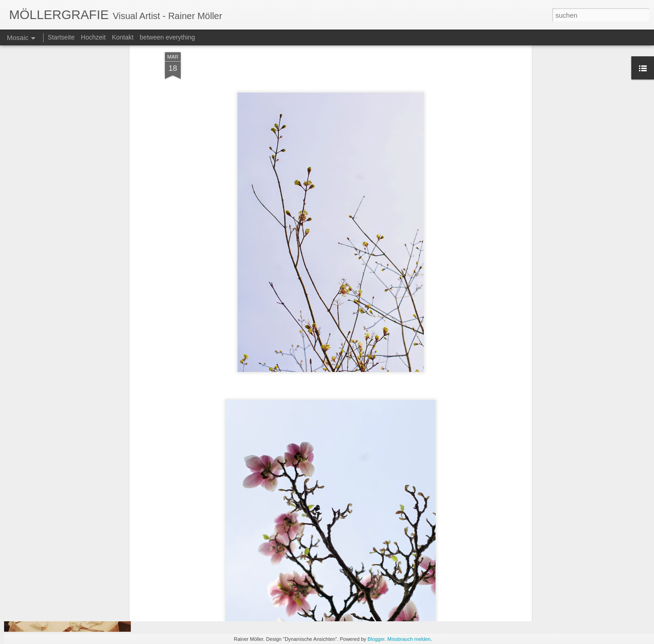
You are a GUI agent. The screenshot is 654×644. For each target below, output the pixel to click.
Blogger (376, 639)
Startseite (61, 37)
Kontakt (122, 37)
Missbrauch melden (409, 639)
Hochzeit (93, 37)
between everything (167, 37)
